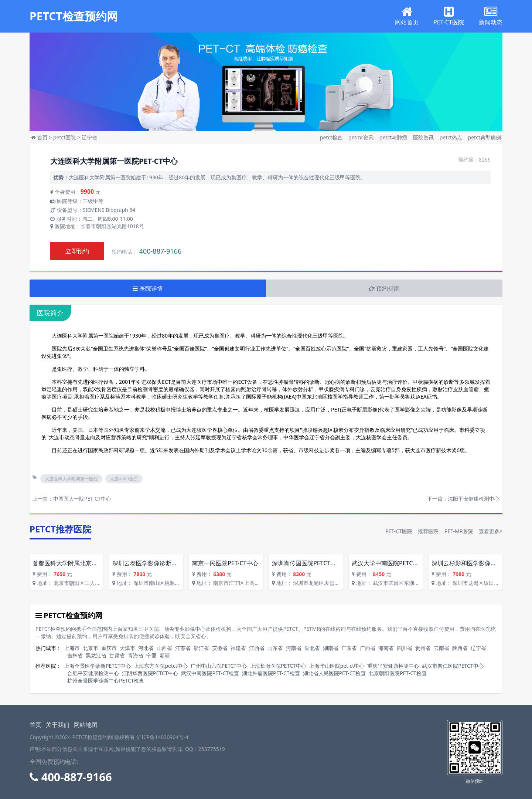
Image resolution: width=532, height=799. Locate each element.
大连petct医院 (124, 479)
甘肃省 (117, 655)
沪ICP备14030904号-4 (162, 737)
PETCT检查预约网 (74, 16)
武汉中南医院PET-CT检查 (210, 673)
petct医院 (64, 137)
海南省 (386, 648)
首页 (42, 137)
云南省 (441, 648)
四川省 (405, 648)
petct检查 (332, 137)
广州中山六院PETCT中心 (219, 666)
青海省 (136, 655)
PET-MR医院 (459, 531)
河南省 (294, 648)
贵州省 (423, 648)
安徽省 (220, 648)
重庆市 (109, 648)
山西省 (164, 648)
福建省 (238, 648)
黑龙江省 (96, 655)
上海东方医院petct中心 (161, 666)
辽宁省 (89, 137)
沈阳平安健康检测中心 (474, 499)
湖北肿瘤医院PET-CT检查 (271, 673)
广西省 (368, 648)
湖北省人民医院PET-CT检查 (335, 673)
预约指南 (384, 288)
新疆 (165, 655)
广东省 (349, 648)
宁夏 (151, 655)
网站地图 (86, 725)
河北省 (146, 648)
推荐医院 (428, 531)
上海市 (72, 648)
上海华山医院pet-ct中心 (337, 666)
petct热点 (452, 137)
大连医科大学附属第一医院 (71, 479)
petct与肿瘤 (394, 137)
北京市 (91, 648)
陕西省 (460, 648)
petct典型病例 (485, 137)
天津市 (127, 648)
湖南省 (331, 648)
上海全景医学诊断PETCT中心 (98, 666)
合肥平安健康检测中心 (93, 673)
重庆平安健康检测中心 (393, 666)
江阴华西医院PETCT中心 (150, 673)
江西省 (257, 648)
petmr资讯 (362, 137)
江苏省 (183, 648)
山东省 (275, 648)
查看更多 (491, 531)
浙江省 (201, 648)
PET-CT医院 (399, 531)
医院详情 (148, 288)
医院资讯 (424, 137)
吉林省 (75, 655)
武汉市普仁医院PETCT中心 (453, 666)
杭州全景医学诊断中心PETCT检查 (106, 680)
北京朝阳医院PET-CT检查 (398, 673)
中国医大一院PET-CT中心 (82, 499)
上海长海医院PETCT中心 (278, 666)
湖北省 (312, 648)
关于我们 (58, 725)
